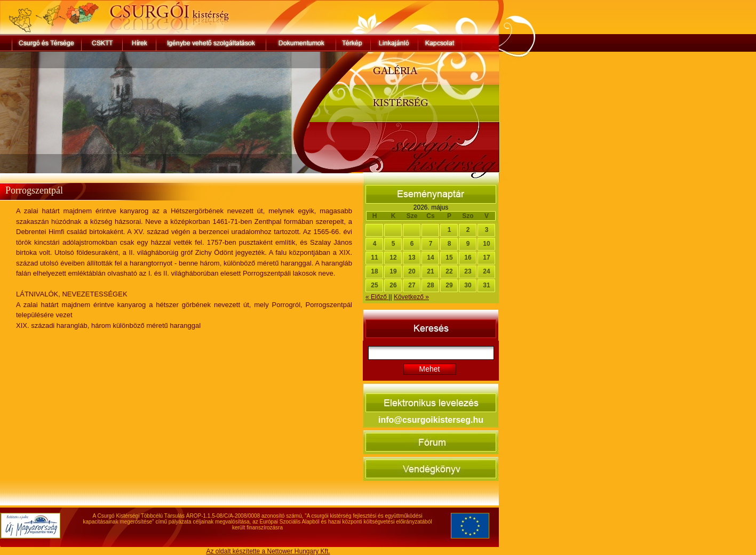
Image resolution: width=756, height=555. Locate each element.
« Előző (377, 297)
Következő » (411, 297)
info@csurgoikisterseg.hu (431, 420)
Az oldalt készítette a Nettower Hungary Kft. (268, 551)
